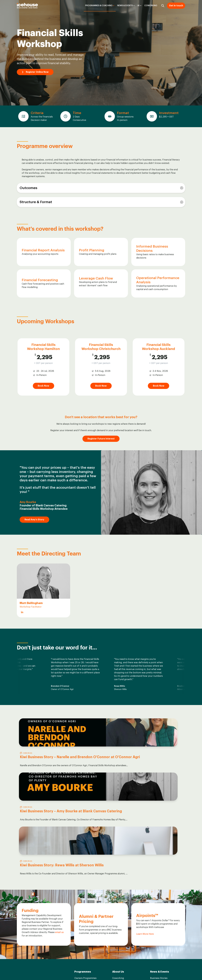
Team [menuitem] (115, 891)
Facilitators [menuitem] (118, 896)
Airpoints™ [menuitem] (118, 913)
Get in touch (176, 6)
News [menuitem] (153, 896)
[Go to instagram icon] (32, 972)
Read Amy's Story (36, 520)
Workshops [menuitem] (80, 896)
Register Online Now (37, 72)
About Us (118, 879)
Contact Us (30, 914)
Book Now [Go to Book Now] (43, 386)
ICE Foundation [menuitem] (120, 907)
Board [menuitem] (115, 902)
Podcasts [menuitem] (155, 891)
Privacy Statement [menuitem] (177, 971)
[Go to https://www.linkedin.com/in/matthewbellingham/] (22, 612)
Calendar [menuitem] (79, 913)
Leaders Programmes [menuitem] (85, 891)
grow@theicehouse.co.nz (30, 906)
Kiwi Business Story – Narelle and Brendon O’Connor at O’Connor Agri (43, 761)
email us (59, 839)
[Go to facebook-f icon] (19, 972)
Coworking (151, 6)
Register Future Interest (101, 439)
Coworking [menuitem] (118, 885)
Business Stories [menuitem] (159, 885)
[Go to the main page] (27, 6)
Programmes (83, 879)
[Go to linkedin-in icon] (26, 972)
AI (138, 6)
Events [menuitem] (154, 902)
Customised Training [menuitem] (85, 907)
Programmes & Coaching (99, 6)
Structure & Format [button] (36, 202)
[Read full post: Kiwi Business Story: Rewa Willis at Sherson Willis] (158, 732)
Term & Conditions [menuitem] (154, 971)
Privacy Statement (58, 962)
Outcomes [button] (28, 188)
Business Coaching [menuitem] (84, 902)
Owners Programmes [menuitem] (85, 885)
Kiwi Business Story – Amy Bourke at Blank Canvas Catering (99, 761)
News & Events (125, 6)
